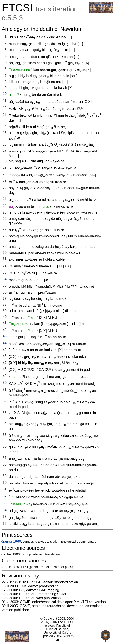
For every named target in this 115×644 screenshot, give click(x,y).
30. (5, 253)
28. (5, 236)
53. (5, 413)
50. (5, 383)
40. (5, 317)
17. (5, 150)
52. (5, 401)
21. (5, 181)
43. (5, 336)
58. (5, 464)
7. (6, 76)
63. (5, 503)
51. (5, 390)
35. (5, 285)
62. (5, 496)
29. (5, 246)
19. (5, 167)
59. (5, 476)
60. (5, 483)
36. (5, 292)
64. (5, 510)
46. (5, 356)
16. (5, 144)
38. (5, 304)
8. (6, 82)
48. (5, 369)
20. (5, 174)
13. (5, 115)
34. (5, 279)
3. (6, 50)
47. (5, 363)
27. (5, 229)
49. (5, 376)
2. (6, 43)
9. (6, 88)
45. (5, 350)
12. (5, 108)
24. (5, 206)
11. (5, 101)
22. (5, 188)
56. (5, 446)
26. (5, 219)
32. (5, 265)
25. (5, 212)
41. (5, 323)
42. (5, 330)
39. (5, 311)
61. (5, 489)
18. (5, 161)
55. (5, 435)
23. (5, 199)
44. (5, 343)
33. (5, 272)
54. (5, 423)
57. (5, 458)
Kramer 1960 (11, 542)
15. (5, 133)
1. (6, 36)
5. (6, 62)
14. (5, 126)
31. (5, 259)
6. (6, 69)
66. (5, 524)
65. (5, 517)
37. (5, 298)
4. (6, 56)
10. (5, 94)
